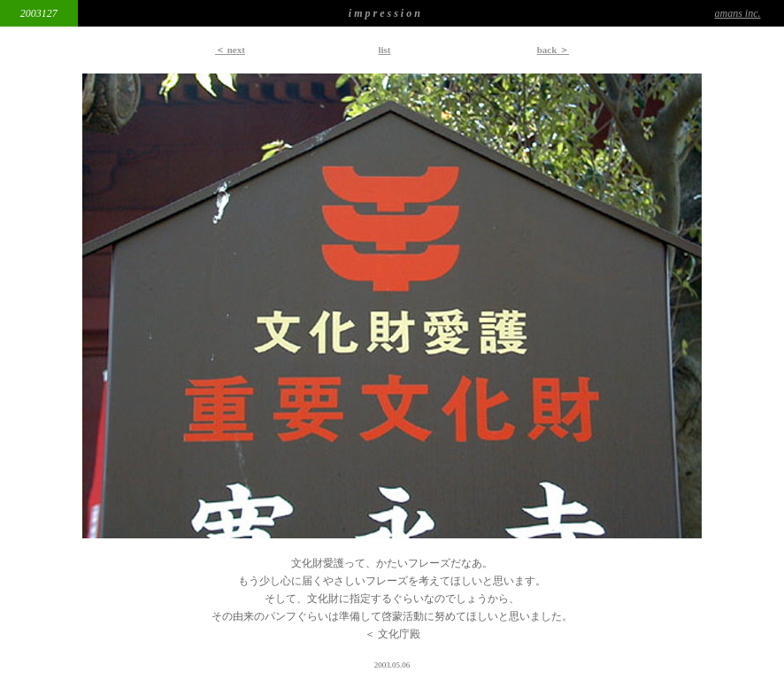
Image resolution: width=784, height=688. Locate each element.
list (384, 50)
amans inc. (738, 13)
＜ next (230, 50)
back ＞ (553, 50)
